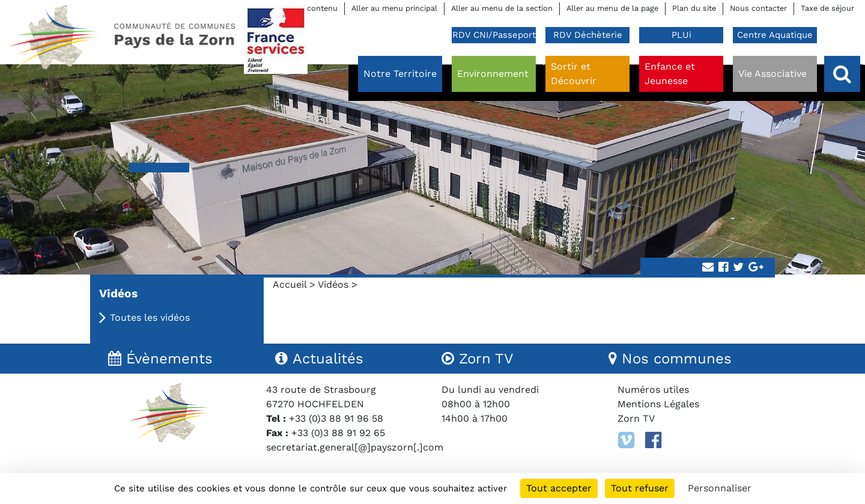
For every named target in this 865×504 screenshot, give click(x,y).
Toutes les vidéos (150, 317)
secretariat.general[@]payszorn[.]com (355, 447)
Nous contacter (758, 8)
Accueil (290, 284)
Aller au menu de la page (612, 8)
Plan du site (694, 8)
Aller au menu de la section (502, 8)
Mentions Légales (658, 404)
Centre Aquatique (775, 35)
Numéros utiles (653, 390)
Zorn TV (636, 418)
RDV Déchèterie (588, 35)
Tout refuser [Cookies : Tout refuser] (640, 488)
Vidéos (333, 284)
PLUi (681, 35)
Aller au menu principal (394, 8)
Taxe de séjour (827, 8)
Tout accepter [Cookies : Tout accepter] (559, 488)
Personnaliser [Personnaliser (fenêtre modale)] (720, 488)
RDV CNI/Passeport (494, 35)
